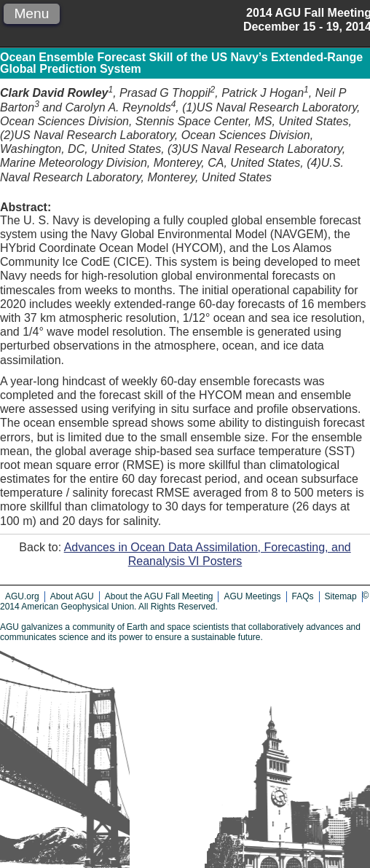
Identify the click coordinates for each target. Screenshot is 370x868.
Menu (31, 13)
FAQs (303, 596)
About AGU (72, 596)
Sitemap (341, 596)
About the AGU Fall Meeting (159, 596)
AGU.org (22, 596)
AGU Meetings (252, 596)
